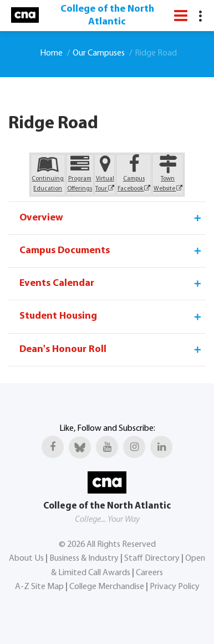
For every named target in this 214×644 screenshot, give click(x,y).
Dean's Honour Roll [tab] (111, 350)
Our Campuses (99, 53)
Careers (149, 573)
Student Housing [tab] (111, 316)
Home (51, 53)
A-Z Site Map (39, 587)
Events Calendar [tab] (111, 284)
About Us (26, 559)
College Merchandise (107, 587)
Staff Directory (152, 559)
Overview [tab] (111, 218)
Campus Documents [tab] (111, 251)
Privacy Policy (175, 587)
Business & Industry (84, 559)
